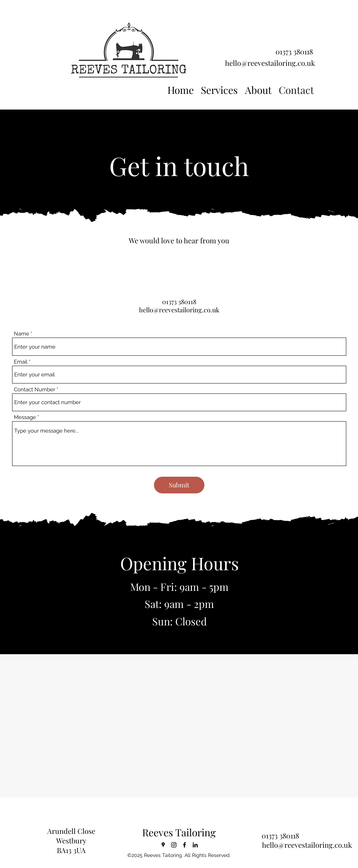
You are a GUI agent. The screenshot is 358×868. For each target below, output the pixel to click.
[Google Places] (163, 845)
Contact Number (34, 390)
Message (25, 417)
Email (21, 362)
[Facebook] (185, 845)
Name (22, 334)
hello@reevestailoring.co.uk (270, 63)
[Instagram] (174, 845)
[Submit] (179, 485)
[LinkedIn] (195, 845)
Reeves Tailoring (179, 832)
